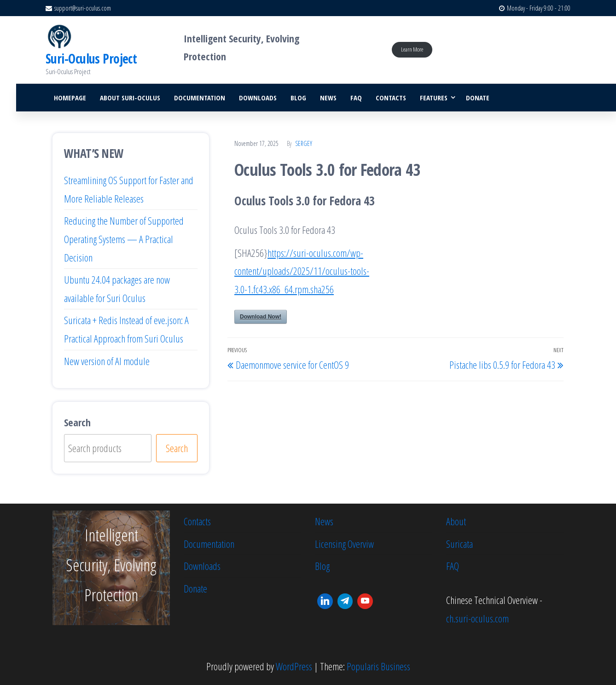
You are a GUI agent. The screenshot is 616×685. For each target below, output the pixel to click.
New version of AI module (107, 361)
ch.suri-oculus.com (477, 618)
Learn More (412, 49)
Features (434, 98)
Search (77, 422)
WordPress (294, 666)
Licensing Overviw (344, 544)
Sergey (304, 143)
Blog (298, 98)
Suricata (459, 544)
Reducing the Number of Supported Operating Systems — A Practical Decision (124, 239)
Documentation (200, 98)
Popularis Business (378, 666)
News (328, 98)
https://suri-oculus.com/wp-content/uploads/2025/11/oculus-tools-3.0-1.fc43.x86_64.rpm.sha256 (302, 271)
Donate (478, 98)
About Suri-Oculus (130, 98)
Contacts (391, 98)
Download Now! (261, 317)
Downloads (258, 98)
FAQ (356, 98)
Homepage (70, 98)
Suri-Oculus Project (91, 58)
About (456, 521)
